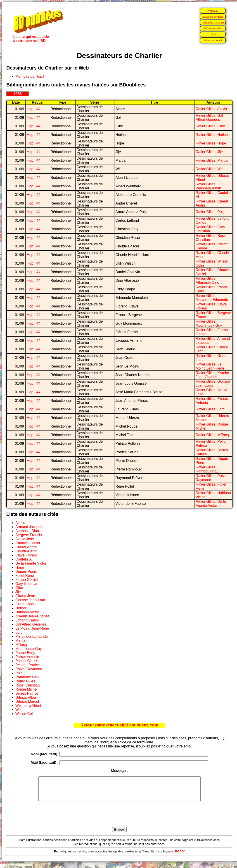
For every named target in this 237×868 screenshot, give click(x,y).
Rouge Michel (26, 689)
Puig (221, 212)
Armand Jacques (29, 527)
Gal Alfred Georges (209, 118)
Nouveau (213, 11)
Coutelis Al (24, 559)
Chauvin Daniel (28, 543)
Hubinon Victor (27, 612)
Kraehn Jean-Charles (212, 375)
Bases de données (213, 17)
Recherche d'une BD (213, 22)
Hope (222, 143)
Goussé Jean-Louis (213, 383)
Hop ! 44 (33, 109)
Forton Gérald (27, 580)
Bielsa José (25, 539)
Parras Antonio (27, 657)
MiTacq (223, 435)
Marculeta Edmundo (212, 300)
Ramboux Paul (207, 471)
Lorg (221, 409)
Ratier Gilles (205, 109)
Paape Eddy (25, 653)
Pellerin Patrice (28, 665)
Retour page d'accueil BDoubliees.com (119, 725)
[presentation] (119, 819)
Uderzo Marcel (27, 702)
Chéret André (26, 547)
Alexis (222, 109)
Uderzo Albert (26, 697)
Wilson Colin (25, 714)
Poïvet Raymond (29, 669)
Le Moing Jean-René (210, 366)
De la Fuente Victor (211, 504)
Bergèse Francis (29, 535)
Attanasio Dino (207, 283)
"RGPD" (179, 856)
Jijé (220, 152)
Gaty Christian (27, 584)
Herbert (223, 135)
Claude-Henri (26, 551)
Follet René (25, 576)
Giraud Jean (25, 596)
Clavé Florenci (27, 555)
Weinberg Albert (209, 188)
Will (220, 169)
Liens (213, 34)
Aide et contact (213, 40)
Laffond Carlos (27, 620)
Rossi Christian (28, 685)
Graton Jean (25, 604)
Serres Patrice (27, 693)
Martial (223, 160)
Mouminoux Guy (209, 325)
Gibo (221, 126)
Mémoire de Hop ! (30, 76)
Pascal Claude (27, 661)
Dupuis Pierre (26, 571)
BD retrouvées (213, 28)
